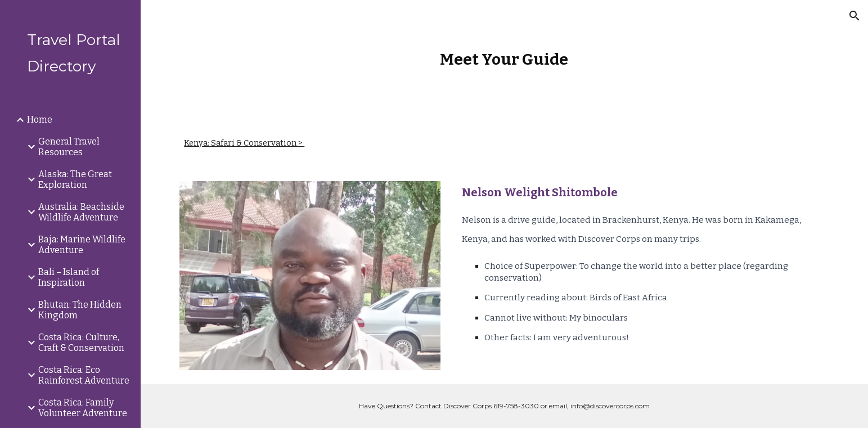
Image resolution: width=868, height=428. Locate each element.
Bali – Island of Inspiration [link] (69, 277)
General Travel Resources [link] (69, 147)
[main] (504, 59)
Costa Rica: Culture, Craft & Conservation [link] (81, 343)
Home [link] (40, 120)
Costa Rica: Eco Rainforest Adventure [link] (84, 375)
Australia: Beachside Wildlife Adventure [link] (81, 212)
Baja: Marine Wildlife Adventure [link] (82, 245)
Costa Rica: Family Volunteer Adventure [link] (83, 408)
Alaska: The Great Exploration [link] (75, 179)
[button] (854, 16)
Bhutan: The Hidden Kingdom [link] (80, 310)
